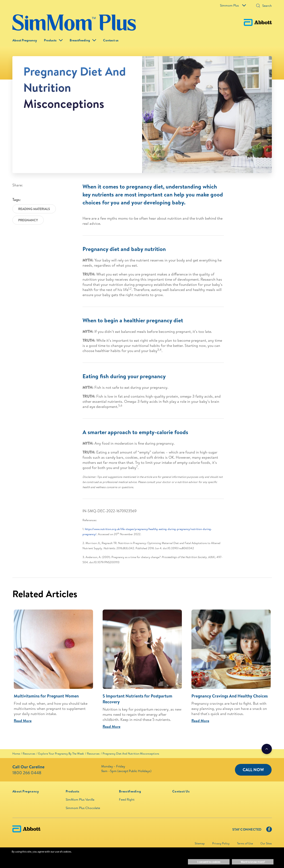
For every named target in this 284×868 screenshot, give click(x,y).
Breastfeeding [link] (80, 40)
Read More (23, 721)
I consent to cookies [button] (209, 862)
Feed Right (127, 799)
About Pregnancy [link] (25, 40)
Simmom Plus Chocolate (83, 808)
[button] (258, 6)
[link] (16, 754)
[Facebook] (269, 830)
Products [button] (50, 40)
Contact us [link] (111, 40)
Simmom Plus (233, 5)
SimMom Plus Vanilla (80, 799)
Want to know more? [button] (253, 862)
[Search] (266, 6)
